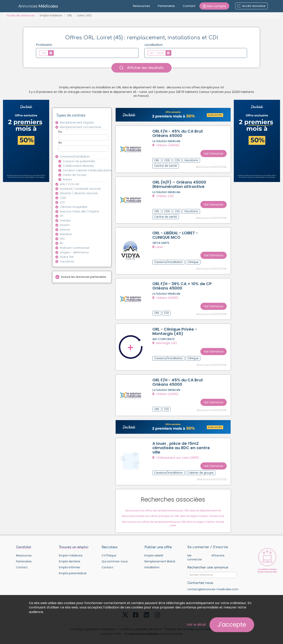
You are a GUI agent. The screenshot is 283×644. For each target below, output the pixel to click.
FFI (62, 216)
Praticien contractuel (75, 248)
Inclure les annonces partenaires (84, 277)
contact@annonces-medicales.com (213, 586)
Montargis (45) (166, 341)
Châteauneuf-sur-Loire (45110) (177, 454)
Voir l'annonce (213, 152)
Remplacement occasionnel (80, 127)
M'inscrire (218, 552)
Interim (65, 225)
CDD (63, 198)
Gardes (65, 221)
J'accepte (232, 625)
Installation (152, 564)
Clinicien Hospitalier (74, 207)
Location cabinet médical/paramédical (88, 170)
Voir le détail (196, 625)
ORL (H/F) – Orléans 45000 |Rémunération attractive (180, 184)
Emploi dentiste (70, 558)
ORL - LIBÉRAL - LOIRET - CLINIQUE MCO (176, 235)
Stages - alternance (74, 252)
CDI (62, 202)
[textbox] (56, 53)
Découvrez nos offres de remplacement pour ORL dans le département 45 (173, 507)
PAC (63, 239)
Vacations (67, 261)
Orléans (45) (164, 196)
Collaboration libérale (78, 166)
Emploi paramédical (73, 570)
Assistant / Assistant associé (80, 189)
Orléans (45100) (166, 297)
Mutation (66, 234)
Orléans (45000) (167, 146)
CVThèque (109, 552)
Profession (44, 45)
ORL (70, 15)
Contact (189, 6)
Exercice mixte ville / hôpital (79, 211)
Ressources (141, 6)
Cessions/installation (75, 157)
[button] (214, 6)
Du (60, 132)
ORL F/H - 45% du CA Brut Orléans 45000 (178, 134)
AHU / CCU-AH (69, 184)
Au (60, 142)
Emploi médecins (71, 552)
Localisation (154, 45)
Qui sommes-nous (115, 558)
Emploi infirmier (70, 564)
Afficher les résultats (141, 68)
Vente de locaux (75, 175)
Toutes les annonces (20, 15)
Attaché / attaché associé (79, 193)
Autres (67, 179)
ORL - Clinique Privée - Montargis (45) (175, 329)
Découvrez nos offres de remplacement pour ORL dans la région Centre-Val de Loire (173, 520)
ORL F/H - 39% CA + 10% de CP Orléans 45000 (180, 285)
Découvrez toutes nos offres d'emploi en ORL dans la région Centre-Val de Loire (173, 512)
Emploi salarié (154, 552)
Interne (65, 230)
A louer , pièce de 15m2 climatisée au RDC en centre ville (182, 444)
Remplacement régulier (77, 123)
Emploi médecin (51, 15)
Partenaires (166, 6)
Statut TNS (67, 257)
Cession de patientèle (79, 161)
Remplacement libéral (160, 558)
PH (61, 243)
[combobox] (87, 53)
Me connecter (195, 554)
